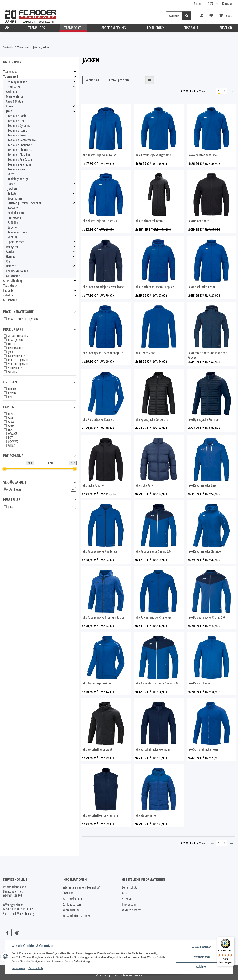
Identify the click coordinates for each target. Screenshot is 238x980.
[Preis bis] (58, 463)
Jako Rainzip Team (199, 683)
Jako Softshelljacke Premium (152, 749)
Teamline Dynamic (19, 125)
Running (13, 237)
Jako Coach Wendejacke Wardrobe (103, 287)
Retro (11, 174)
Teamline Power (18, 135)
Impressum (18, 968)
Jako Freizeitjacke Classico (98, 420)
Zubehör (13, 227)
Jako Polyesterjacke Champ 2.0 (206, 617)
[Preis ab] (15, 463)
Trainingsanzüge (17, 82)
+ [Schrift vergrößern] (217, 4)
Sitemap (127, 899)
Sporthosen (15, 198)
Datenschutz (36, 968)
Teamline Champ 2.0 (20, 150)
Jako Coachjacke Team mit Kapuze (103, 353)
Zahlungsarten (72, 904)
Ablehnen (202, 967)
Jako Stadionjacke (146, 815)
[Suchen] (174, 16)
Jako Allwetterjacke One (202, 155)
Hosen (11, 184)
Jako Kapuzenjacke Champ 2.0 (153, 551)
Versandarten (71, 910)
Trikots (12, 193)
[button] (202, 16)
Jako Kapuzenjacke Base (202, 485)
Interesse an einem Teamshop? (82, 887)
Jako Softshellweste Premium (100, 815)
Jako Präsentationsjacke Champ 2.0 (156, 683)
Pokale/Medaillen (17, 271)
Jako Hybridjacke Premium (204, 420)
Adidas (10, 252)
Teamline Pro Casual (20, 159)
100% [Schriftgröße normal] (210, 4)
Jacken (12, 188)
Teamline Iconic (17, 130)
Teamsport (11, 77)
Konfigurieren (202, 957)
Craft (9, 261)
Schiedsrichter (17, 213)
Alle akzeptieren (202, 947)
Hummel (11, 256)
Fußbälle (13, 222)
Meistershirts (15, 96)
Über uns (68, 893)
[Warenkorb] (225, 16)
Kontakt (227, 4)
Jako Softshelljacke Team (203, 749)
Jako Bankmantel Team (149, 221)
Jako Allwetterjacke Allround (99, 155)
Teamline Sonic (17, 116)
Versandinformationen (77, 916)
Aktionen (11, 92)
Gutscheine (13, 276)
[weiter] (231, 91)
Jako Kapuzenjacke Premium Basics (103, 617)
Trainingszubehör (19, 232)
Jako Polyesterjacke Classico (99, 683)
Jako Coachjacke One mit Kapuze (154, 287)
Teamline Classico (19, 155)
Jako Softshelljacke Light (97, 749)
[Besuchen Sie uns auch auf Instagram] (17, 933)
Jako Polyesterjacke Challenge (153, 617)
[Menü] (232, 939)
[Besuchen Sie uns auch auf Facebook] (7, 933)
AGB (124, 893)
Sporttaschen (16, 242)
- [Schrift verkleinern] (203, 4)
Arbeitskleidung (13, 281)
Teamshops (10, 72)
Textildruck (10, 285)
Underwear (14, 218)
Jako (9, 111)
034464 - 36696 (13, 896)
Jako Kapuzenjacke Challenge (100, 551)
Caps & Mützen (15, 101)
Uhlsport (11, 266)
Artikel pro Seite (119, 80)
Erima (10, 106)
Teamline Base (17, 169)
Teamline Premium (19, 164)
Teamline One (16, 121)
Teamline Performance (22, 140)
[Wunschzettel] (211, 16)
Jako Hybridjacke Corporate (151, 420)
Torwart (13, 208)
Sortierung (92, 80)
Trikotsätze (13, 87)
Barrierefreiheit (72, 899)
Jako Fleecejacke (145, 353)
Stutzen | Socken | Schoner (24, 203)
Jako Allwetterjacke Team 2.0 (100, 221)
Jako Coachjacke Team (201, 287)
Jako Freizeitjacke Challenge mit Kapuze (207, 355)
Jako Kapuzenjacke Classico (204, 551)
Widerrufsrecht (132, 910)
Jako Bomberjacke (198, 221)
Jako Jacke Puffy (144, 485)
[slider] (5, 469)
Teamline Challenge (20, 145)
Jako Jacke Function (94, 485)
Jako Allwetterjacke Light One (153, 155)
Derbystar (12, 247)
